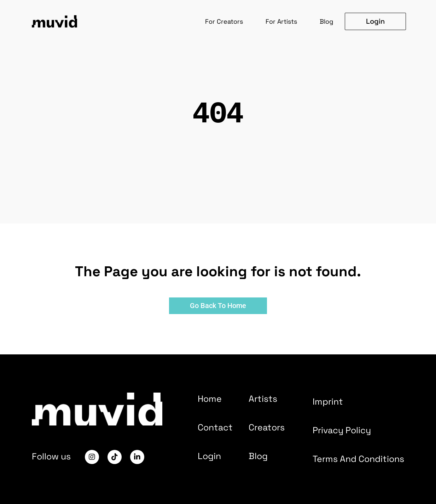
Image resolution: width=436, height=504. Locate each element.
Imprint (328, 401)
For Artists (281, 21)
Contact (215, 427)
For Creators (224, 21)
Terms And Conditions (358, 459)
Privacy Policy (342, 430)
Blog (327, 21)
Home (210, 399)
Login (209, 456)
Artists (263, 399)
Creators (267, 427)
